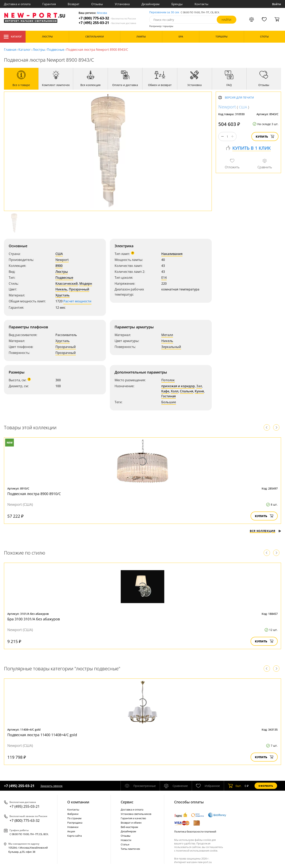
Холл (175, 391)
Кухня (199, 391)
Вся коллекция (265, 531)
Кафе (165, 391)
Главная (10, 50)
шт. (235, 786)
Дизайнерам (151, 4)
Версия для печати (239, 98)
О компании (78, 802)
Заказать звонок (51, 786)
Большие (169, 402)
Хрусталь (63, 295)
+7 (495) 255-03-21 (107, 23)
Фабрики (73, 814)
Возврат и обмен (131, 823)
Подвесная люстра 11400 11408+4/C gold (42, 735)
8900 (59, 266)
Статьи (125, 844)
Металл (167, 335)
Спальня (187, 391)
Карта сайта (75, 836)
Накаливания (172, 254)
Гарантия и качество (133, 818)
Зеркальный (171, 347)
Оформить (266, 786)
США (59, 254)
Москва (102, 13)
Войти (277, 4)
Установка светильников (136, 814)
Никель (61, 289)
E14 (164, 278)
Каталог (13, 37)
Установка (122, 4)
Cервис (127, 802)
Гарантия (49, 4)
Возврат (74, 4)
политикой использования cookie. (197, 851)
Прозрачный (79, 289)
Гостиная (169, 396)
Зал (199, 386)
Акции (71, 831)
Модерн (86, 284)
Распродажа (75, 823)
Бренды (177, 4)
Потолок (168, 380)
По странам (74, 818)
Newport (62, 260)
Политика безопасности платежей (195, 832)
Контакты (201, 4)
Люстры (39, 50)
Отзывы (97, 4)
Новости (126, 840)
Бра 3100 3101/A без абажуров (34, 619)
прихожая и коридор (178, 386)
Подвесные (56, 50)
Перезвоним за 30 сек (164, 12)
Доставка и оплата (17, 4)
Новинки (73, 827)
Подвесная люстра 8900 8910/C (34, 494)
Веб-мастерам (129, 827)
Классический (67, 284)
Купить (265, 137)
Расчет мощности (77, 301)
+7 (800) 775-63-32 (107, 18)
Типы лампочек (130, 849)
